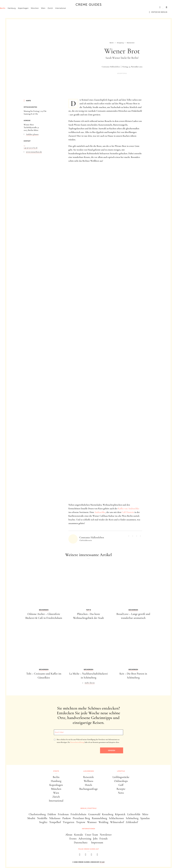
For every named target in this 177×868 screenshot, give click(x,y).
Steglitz (43, 822)
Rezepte (121, 789)
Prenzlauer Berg (81, 818)
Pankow (67, 818)
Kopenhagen (33, 12)
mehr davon (90, 683)
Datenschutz (81, 843)
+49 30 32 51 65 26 (31, 148)
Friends (103, 839)
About (69, 835)
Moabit (31, 818)
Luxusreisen (28, 7)
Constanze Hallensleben (111, 67)
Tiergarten (68, 822)
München (45, 12)
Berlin (12, 12)
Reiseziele (88, 777)
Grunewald (94, 814)
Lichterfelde (134, 814)
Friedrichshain (78, 814)
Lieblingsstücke (121, 777)
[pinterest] (91, 855)
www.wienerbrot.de (34, 152)
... (24, 145)
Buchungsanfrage (88, 789)
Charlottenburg (37, 814)
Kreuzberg (108, 814)
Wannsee (92, 822)
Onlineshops (121, 781)
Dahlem (52, 814)
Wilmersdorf (117, 822)
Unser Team (91, 835)
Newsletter (106, 835)
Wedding (103, 822)
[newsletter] (97, 855)
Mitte (145, 814)
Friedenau (63, 814)
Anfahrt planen (32, 134)
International (70, 12)
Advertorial (122, 73)
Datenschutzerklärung (77, 742)
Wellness (88, 781)
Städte (13, 7)
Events (73, 839)
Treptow (81, 822)
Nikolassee (55, 818)
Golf (121, 785)
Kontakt (79, 835)
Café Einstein (128, 512)
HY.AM (102, 862)
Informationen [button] (88, 829)
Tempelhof (55, 822)
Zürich (60, 12)
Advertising (85, 839)
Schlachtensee (116, 818)
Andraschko (100, 512)
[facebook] (80, 855)
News (121, 793)
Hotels (88, 785)
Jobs (95, 839)
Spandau (145, 818)
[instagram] (86, 855)
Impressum (97, 843)
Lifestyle (43, 7)
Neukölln (42, 818)
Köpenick (120, 814)
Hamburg (21, 12)
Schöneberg (132, 818)
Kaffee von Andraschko (129, 509)
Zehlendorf (132, 822)
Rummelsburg (99, 818)
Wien (53, 12)
